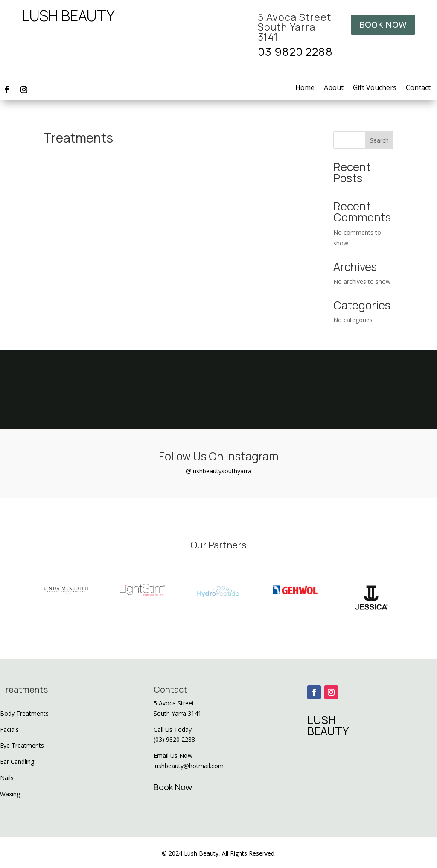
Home (305, 88)
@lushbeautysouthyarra (219, 471)
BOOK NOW (383, 25)
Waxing (10, 794)
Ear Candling (17, 762)
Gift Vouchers (375, 88)
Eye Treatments (22, 745)
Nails (7, 778)
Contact (418, 88)
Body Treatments (24, 713)
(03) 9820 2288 (174, 739)
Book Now (173, 787)
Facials (9, 730)
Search (379, 140)
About (334, 88)
